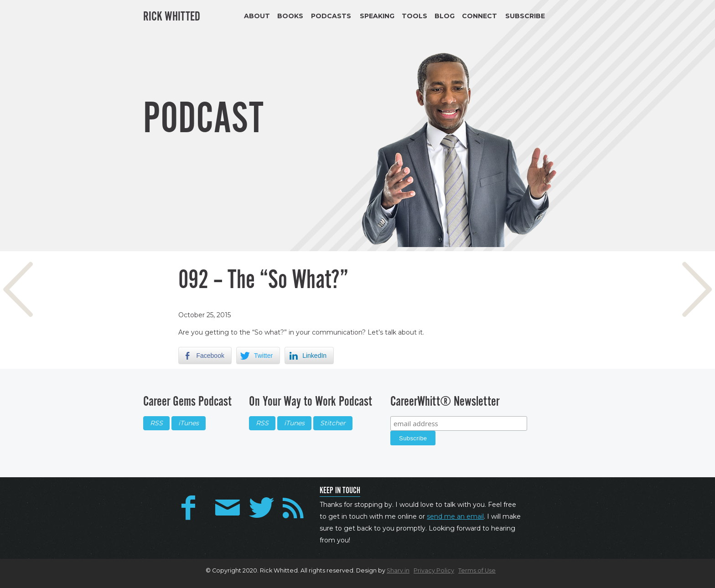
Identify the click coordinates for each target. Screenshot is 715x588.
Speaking (377, 16)
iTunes (189, 423)
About (257, 16)
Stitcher (333, 423)
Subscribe (525, 16)
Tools (414, 16)
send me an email (455, 516)
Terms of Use (477, 570)
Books (290, 16)
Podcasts (331, 16)
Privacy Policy (434, 570)
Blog (445, 16)
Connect (479, 16)
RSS (156, 423)
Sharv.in (398, 570)
